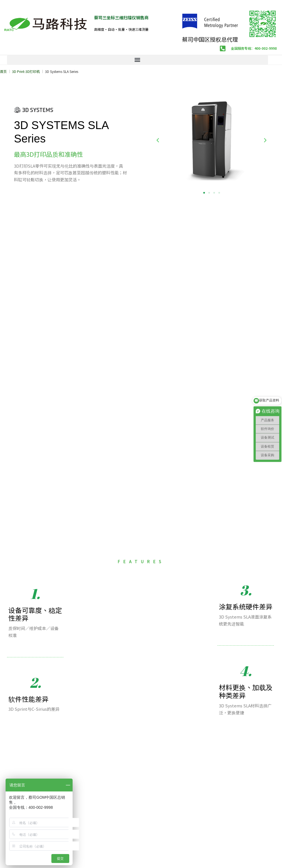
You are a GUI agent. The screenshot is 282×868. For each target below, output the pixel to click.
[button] (138, 60)
